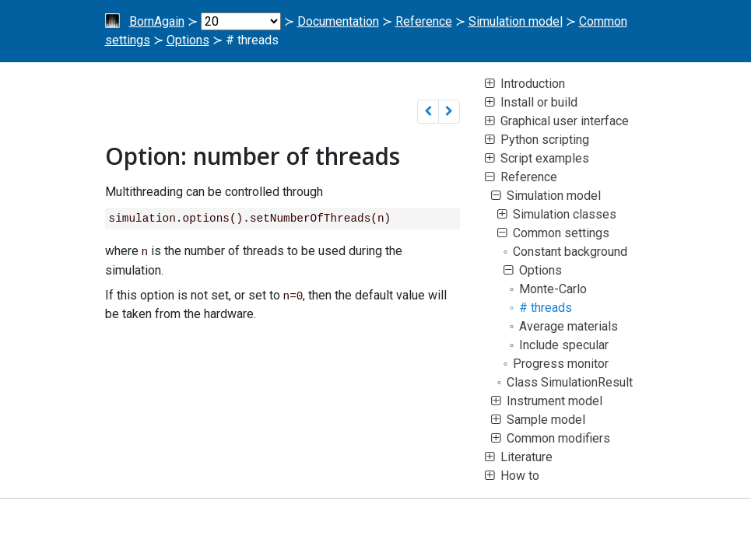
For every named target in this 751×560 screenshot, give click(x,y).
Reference (424, 21)
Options (188, 40)
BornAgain (157, 21)
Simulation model (516, 21)
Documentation (338, 21)
